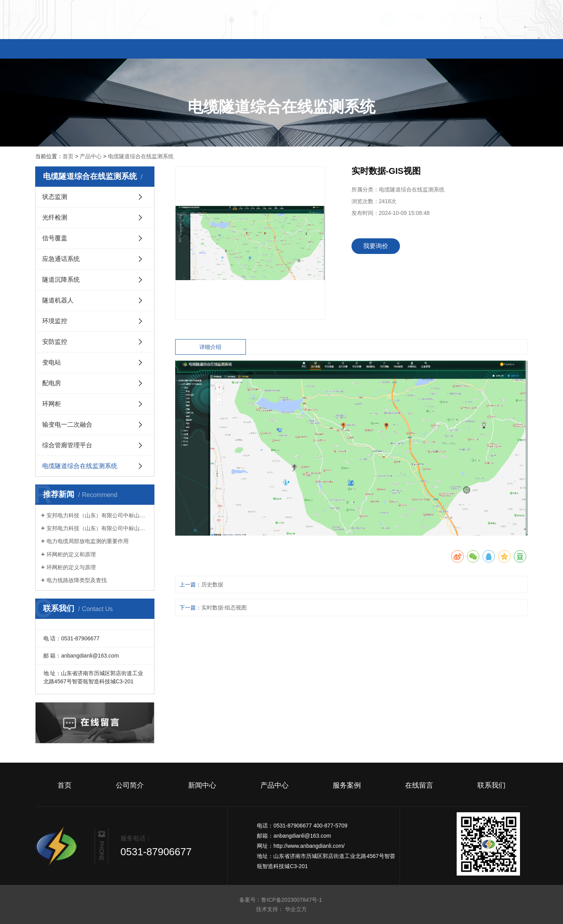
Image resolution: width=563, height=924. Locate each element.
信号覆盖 (55, 238)
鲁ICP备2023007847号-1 (292, 900)
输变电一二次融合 (67, 424)
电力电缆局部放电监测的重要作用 (88, 541)
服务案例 (352, 49)
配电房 (52, 383)
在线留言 (422, 49)
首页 (70, 49)
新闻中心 (211, 49)
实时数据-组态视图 (224, 608)
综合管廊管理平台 (67, 445)
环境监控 (55, 321)
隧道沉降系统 (61, 280)
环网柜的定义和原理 (71, 554)
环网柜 (52, 404)
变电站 (52, 362)
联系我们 (493, 49)
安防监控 (55, 342)
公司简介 (141, 49)
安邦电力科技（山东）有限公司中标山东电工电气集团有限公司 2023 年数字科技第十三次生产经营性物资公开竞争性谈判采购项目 (98, 515)
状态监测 (55, 197)
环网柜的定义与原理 (71, 567)
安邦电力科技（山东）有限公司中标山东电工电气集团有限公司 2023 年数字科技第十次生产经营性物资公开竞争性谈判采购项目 (98, 528)
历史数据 (212, 584)
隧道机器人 (58, 300)
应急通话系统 (61, 259)
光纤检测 (55, 217)
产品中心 (281, 49)
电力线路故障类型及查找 (77, 580)
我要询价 (376, 246)
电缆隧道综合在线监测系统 (141, 156)
